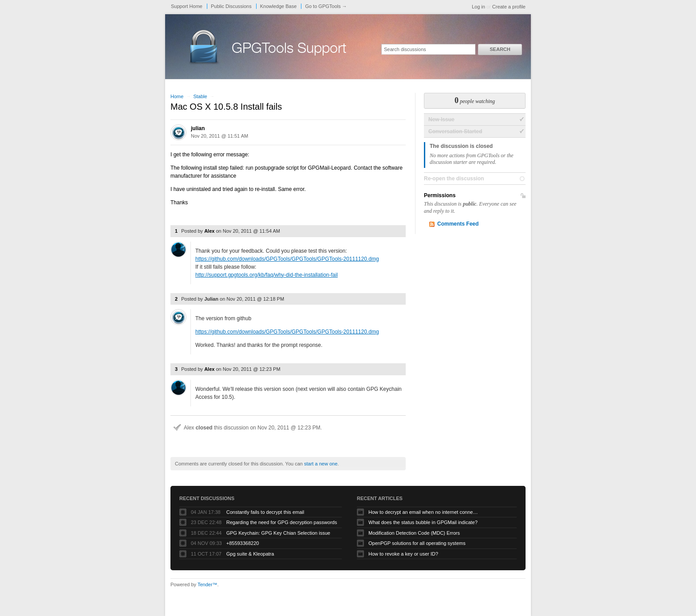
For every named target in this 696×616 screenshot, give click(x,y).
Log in (478, 7)
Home (177, 96)
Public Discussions (231, 6)
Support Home (187, 6)
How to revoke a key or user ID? (403, 554)
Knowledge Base (279, 6)
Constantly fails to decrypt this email (265, 512)
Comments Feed (458, 224)
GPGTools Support (289, 50)
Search (500, 49)
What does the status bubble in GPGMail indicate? (423, 522)
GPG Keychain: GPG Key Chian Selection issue (278, 533)
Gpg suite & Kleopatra (250, 554)
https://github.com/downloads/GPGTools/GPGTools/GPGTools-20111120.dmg (287, 259)
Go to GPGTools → (326, 6)
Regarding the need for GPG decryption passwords (282, 522)
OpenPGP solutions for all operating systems (417, 543)
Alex (209, 231)
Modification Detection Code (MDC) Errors (414, 533)
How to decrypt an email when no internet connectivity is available (424, 512)
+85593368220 (243, 543)
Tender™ (208, 584)
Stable (200, 96)
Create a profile (509, 7)
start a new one (321, 464)
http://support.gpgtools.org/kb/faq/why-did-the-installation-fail (267, 275)
